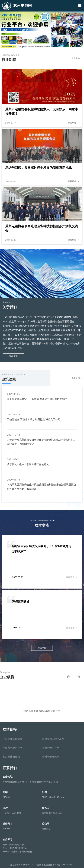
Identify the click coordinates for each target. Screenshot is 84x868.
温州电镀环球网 (51, 757)
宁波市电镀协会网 (12, 748)
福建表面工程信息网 (53, 739)
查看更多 (73, 123)
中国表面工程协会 (12, 739)
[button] (80, 30)
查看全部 (77, 58)
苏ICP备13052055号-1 (63, 865)
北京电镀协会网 (11, 757)
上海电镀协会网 (51, 748)
